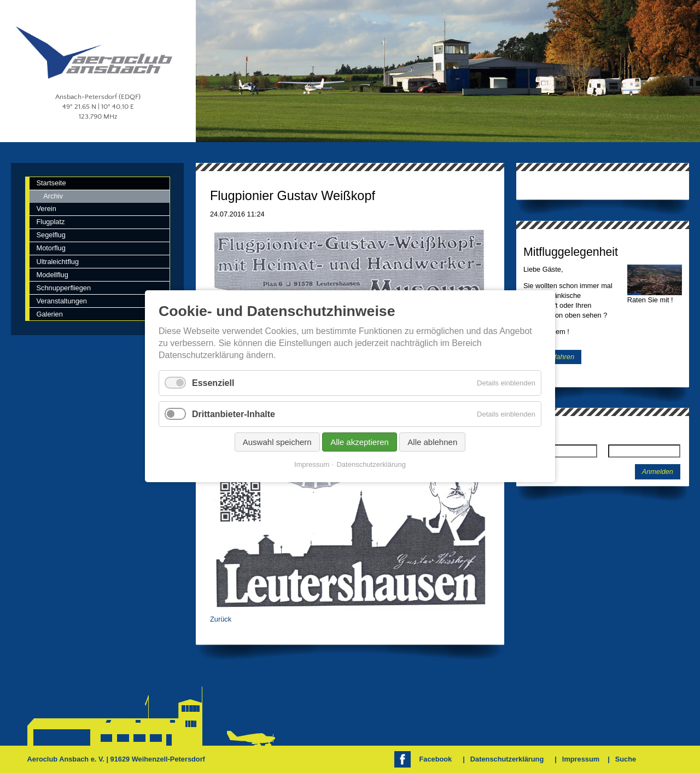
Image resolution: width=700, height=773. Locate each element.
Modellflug (52, 275)
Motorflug (51, 248)
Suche (626, 759)
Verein (46, 209)
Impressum (581, 759)
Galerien (49, 314)
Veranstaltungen (62, 301)
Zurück (221, 619)
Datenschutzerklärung (507, 759)
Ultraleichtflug (57, 262)
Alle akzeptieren (360, 443)
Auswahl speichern (277, 443)
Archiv (53, 196)
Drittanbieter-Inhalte (234, 414)
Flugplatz (50, 222)
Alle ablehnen (432, 443)
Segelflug (51, 235)
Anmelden (658, 472)
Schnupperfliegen (63, 288)
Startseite (51, 183)
